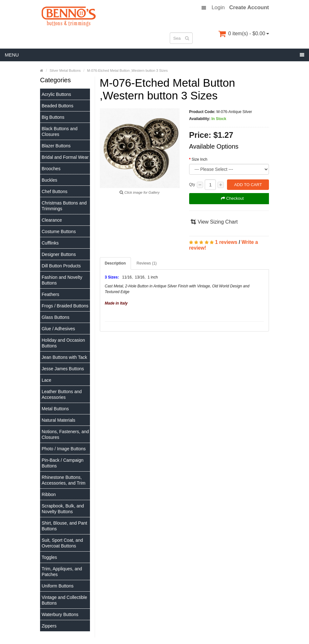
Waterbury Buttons (60, 614)
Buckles (49, 180)
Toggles (49, 557)
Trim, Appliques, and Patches (62, 572)
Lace (46, 380)
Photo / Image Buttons (64, 449)
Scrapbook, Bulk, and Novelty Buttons (63, 509)
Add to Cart (248, 185)
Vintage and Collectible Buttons (64, 600)
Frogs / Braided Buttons (65, 306)
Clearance (52, 220)
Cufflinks (50, 243)
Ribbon (49, 494)
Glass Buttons (55, 317)
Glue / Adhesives (58, 329)
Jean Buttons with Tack (64, 357)
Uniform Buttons (58, 586)
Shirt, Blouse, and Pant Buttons (64, 526)
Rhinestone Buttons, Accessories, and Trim (64, 480)
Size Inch (199, 159)
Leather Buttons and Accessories (62, 394)
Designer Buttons (59, 254)
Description (115, 263)
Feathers (50, 294)
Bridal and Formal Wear (65, 157)
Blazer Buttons (56, 146)
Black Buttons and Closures (60, 131)
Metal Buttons (55, 409)
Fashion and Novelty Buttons (62, 280)
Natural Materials (58, 420)
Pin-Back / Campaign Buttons (63, 463)
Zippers (49, 626)
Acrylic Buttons (56, 94)
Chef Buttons (55, 191)
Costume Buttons (59, 231)
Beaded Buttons (58, 106)
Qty (192, 184)
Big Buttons (53, 117)
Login (218, 8)
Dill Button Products (61, 266)
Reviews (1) (147, 263)
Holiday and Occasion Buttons (63, 343)
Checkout (232, 198)
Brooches (51, 169)
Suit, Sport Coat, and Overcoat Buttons (62, 543)
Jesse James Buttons (63, 369)
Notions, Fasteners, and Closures (65, 434)
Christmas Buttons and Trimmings (64, 206)
